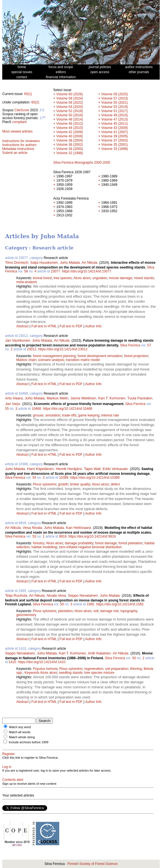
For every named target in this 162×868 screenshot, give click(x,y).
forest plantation (130, 543)
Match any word (20, 727)
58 (26, 271)
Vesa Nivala (32, 528)
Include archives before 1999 (28, 742)
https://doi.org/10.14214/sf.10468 (68, 409)
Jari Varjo (13, 404)
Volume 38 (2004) (70, 140)
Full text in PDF (71, 326)
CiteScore (22, 110)
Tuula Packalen (140, 398)
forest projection (136, 356)
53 (34, 536)
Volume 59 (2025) (115, 94)
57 (149, 345)
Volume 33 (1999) (115, 149)
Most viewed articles (17, 131)
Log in (7, 767)
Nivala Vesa (56, 595)
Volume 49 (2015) (115, 115)
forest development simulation (100, 356)
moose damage (121, 278)
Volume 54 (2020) (70, 107)
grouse (38, 415)
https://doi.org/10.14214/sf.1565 (120, 604)
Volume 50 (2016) (70, 115)
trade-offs (69, 415)
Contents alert (13, 780)
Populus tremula (45, 669)
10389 (64, 478)
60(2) (35, 102)
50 (62, 604)
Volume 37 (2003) (115, 140)
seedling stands (71, 673)
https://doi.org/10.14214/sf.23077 (87, 271)
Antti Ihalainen (99, 653)
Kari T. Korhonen (112, 398)
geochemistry (26, 615)
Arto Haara (14, 398)
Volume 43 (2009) (115, 128)
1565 (91, 604)
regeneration (94, 669)
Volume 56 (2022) (70, 103)
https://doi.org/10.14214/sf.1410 (42, 662)
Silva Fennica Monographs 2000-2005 (82, 163)
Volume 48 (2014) (70, 119)
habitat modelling (44, 547)
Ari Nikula (90, 262)
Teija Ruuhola (16, 595)
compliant (19, 122)
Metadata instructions (18, 149)
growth (63, 484)
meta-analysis (27, 282)
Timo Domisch (17, 262)
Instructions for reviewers (21, 141)
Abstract (22, 326)
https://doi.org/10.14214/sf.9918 (92, 536)
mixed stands (144, 278)
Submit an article (15, 153)
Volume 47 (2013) (115, 119)
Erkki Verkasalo (115, 469)
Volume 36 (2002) (70, 145)
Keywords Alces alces (41, 673)
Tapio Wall (92, 469)
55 (7, 409)
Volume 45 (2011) (115, 124)
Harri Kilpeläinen (40, 469)
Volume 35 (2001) (115, 145)
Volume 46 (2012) (70, 124)
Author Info (93, 326)
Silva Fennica (130, 345)
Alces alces (82, 278)
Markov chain (26, 360)
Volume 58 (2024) (70, 98)
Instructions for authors (19, 145)
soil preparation (117, 669)
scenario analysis (51, 360)
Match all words (20, 732)
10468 (36, 409)
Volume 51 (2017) (115, 111)
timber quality (80, 484)
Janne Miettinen (83, 398)
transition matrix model (83, 360)
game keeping (89, 415)
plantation (65, 611)
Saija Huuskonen (44, 262)
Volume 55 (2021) (115, 103)
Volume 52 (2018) (70, 111)
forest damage (106, 543)
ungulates (100, 278)
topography (129, 611)
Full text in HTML (45, 326)
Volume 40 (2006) (70, 136)
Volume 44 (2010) (70, 128)
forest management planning (54, 356)
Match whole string (22, 737)
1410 (12, 662)
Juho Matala (70, 262)
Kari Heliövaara (78, 528)
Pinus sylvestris (45, 484)
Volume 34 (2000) (70, 149)
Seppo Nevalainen (83, 595)
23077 (55, 271)
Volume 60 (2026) (70, 94)
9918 (63, 536)
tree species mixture (99, 673)
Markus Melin (57, 398)
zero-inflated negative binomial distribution (90, 547)
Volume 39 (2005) (115, 136)
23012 (32, 349)
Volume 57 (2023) (115, 98)
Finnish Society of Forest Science (92, 864)
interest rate (110, 415)
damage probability (79, 543)
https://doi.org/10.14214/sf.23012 (63, 349)
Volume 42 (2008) (70, 132)
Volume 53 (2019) (115, 107)
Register (9, 754)
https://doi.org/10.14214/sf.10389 (95, 478)
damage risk (109, 611)
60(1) (28, 94)
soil (96, 611)
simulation (53, 415)
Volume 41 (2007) (115, 132)
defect (115, 484)
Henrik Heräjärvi (69, 469)
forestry (38, 543)
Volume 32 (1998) (70, 153)
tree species (63, 278)
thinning (136, 669)
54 (34, 478)
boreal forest (42, 278)
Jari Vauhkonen (18, 340)
